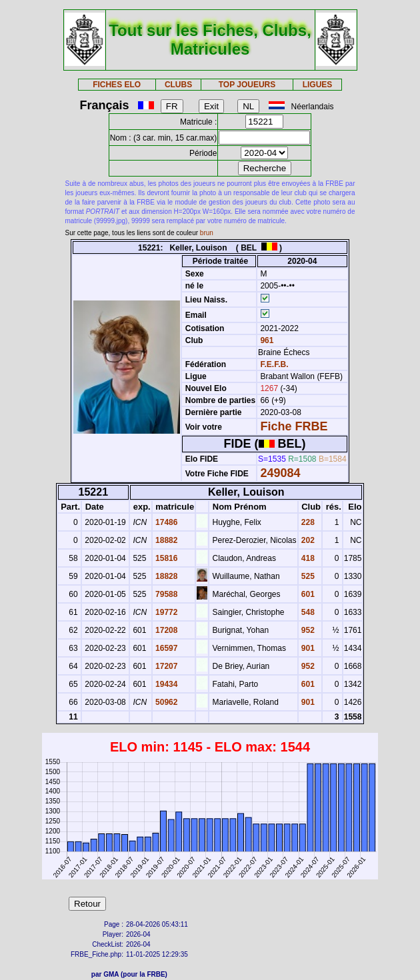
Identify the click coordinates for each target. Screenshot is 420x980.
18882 (166, 540)
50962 (166, 702)
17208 (166, 630)
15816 (166, 558)
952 (307, 630)
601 (307, 594)
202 (307, 540)
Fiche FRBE (294, 426)
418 (307, 558)
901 (307, 648)
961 (266, 340)
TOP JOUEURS (247, 85)
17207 (166, 666)
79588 (166, 594)
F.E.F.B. (274, 364)
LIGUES (318, 85)
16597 (166, 648)
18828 (166, 576)
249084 (280, 473)
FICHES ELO (117, 85)
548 (307, 612)
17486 (166, 522)
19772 (166, 612)
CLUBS (178, 85)
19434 (166, 684)
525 (307, 576)
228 (307, 522)
